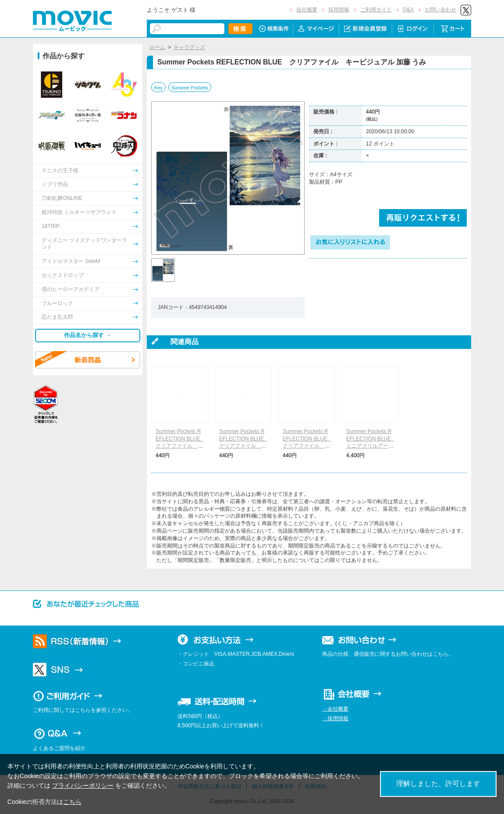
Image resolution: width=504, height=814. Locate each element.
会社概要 (307, 10)
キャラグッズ (189, 47)
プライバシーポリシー (83, 786)
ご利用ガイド (376, 10)
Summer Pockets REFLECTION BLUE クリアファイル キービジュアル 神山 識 (308, 446)
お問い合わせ (440, 10)
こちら (72, 802)
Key (158, 88)
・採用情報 (335, 718)
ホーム (157, 47)
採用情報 (339, 10)
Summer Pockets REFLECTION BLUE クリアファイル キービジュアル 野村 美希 (181, 446)
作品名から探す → (88, 335)
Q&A (408, 10)
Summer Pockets (190, 88)
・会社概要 (335, 709)
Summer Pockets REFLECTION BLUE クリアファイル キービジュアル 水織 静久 (244, 446)
